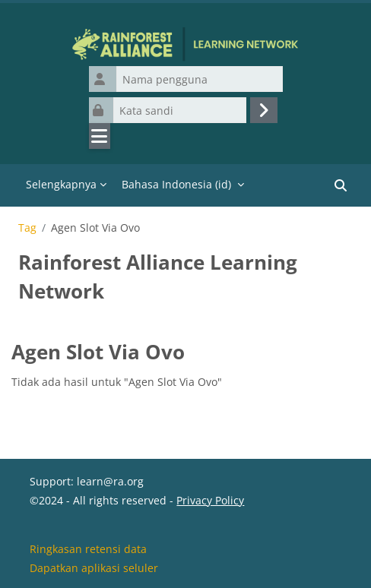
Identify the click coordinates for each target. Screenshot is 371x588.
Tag (27, 228)
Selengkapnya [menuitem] (61, 184)
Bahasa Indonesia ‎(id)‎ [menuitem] (176, 184)
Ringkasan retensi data (88, 549)
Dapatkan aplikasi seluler (94, 568)
